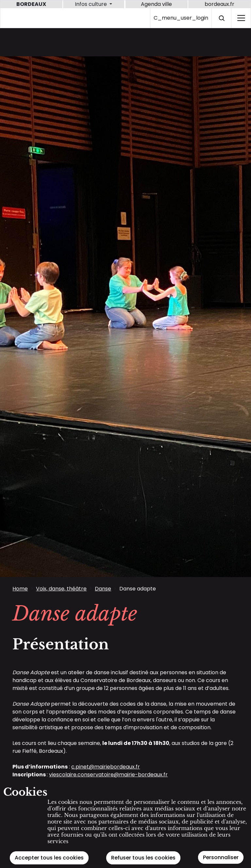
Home (20, 589)
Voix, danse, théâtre (61, 589)
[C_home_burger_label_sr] (241, 18)
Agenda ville (156, 4)
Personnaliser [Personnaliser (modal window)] (221, 857)
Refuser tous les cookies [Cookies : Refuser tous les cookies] (143, 858)
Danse (103, 589)
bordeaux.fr (219, 4)
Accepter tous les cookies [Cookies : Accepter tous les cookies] (49, 858)
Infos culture (92, 4)
